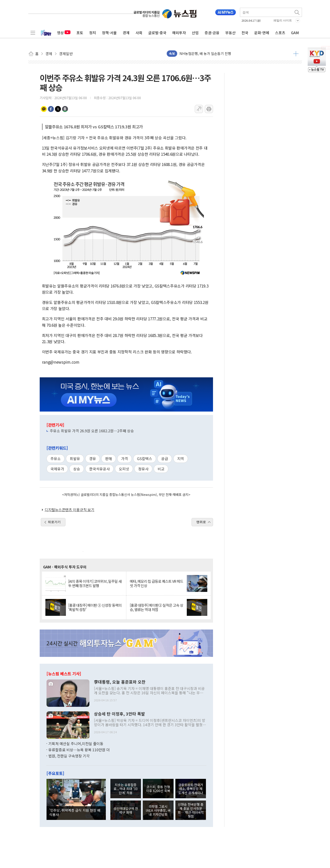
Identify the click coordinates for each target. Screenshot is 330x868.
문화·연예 (262, 33)
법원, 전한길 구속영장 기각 (69, 756)
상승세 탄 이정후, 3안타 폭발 (120, 714)
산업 (195, 33)
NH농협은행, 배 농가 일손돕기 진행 (205, 53)
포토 (80, 33)
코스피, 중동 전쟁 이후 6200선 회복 (158, 789)
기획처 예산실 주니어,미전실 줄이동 (76, 744)
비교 (161, 469)
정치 (93, 33)
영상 (64, 33)
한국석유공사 (99, 469)
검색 (297, 12)
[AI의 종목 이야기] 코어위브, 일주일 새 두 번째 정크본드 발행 (95, 583)
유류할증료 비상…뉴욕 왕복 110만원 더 (79, 750)
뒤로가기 (54, 522)
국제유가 (57, 469)
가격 (125, 459)
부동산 (230, 33)
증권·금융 (212, 33)
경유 (93, 459)
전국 (245, 33)
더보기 (296, 54)
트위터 (58, 109)
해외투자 (179, 33)
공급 (165, 459)
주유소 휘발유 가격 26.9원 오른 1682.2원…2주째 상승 (92, 431)
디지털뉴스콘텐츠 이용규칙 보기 (70, 510)
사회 (139, 33)
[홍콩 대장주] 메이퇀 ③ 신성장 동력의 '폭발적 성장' (95, 607)
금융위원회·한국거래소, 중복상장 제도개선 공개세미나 (191, 789)
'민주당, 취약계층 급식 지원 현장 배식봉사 (75, 812)
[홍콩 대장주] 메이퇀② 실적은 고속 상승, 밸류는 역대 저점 (156, 607)
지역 (181, 459)
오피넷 (124, 469)
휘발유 (75, 459)
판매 (109, 459)
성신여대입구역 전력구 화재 (126, 810)
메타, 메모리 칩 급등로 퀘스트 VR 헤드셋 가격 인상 (156, 583)
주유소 (56, 459)
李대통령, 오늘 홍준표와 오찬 (120, 682)
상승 (77, 469)
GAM (295, 33)
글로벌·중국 (157, 33)
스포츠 (280, 33)
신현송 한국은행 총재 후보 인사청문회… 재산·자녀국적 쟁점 (191, 810)
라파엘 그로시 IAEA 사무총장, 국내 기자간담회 (158, 810)
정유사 (143, 469)
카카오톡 (44, 109)
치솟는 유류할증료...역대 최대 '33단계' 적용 (126, 789)
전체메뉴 (33, 33)
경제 (126, 33)
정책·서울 (109, 33)
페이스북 (51, 109)
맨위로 (201, 522)
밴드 (65, 109)
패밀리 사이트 (283, 20)
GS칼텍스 (145, 459)
